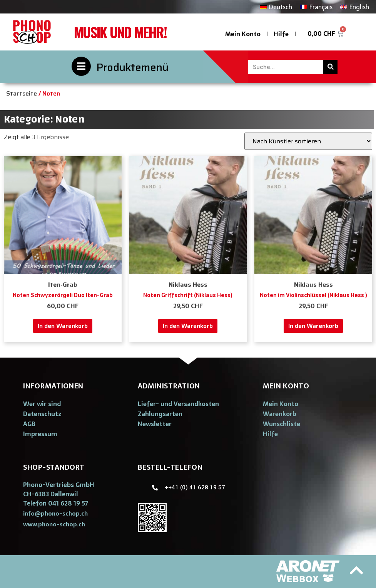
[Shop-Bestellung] (308, 141)
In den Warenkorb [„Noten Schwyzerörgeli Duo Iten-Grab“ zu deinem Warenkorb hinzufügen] (63, 326)
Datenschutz (42, 414)
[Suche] (330, 67)
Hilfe (281, 34)
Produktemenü (133, 67)
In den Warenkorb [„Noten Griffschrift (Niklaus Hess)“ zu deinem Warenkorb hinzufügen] (188, 326)
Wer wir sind (42, 404)
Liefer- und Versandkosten (178, 404)
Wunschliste (282, 424)
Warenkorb (280, 414)
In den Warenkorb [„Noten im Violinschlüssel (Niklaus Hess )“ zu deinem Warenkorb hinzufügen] (313, 326)
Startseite (22, 93)
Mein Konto (243, 34)
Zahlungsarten (160, 414)
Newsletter (155, 424)
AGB (29, 424)
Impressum (40, 434)
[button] (55, 513)
